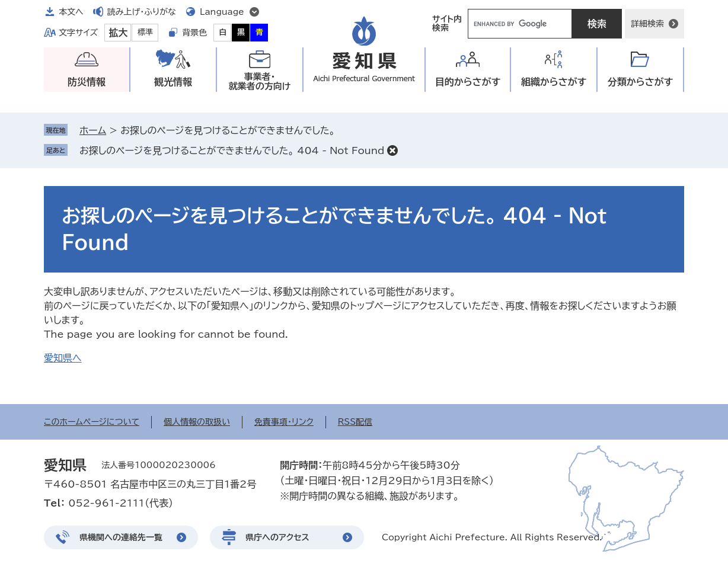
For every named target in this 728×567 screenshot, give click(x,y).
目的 (468, 82)
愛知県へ (63, 358)
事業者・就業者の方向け (260, 81)
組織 (554, 82)
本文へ (71, 12)
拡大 (118, 33)
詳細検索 (647, 24)
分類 (641, 82)
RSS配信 (355, 422)
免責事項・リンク (284, 422)
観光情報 (173, 82)
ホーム (93, 130)
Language (222, 12)
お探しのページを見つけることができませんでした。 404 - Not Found (232, 150)
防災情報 (87, 82)
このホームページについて (92, 422)
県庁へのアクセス (277, 537)
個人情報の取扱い (197, 422)
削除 (392, 150)
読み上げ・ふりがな (142, 12)
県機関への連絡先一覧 (121, 537)
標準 (145, 32)
